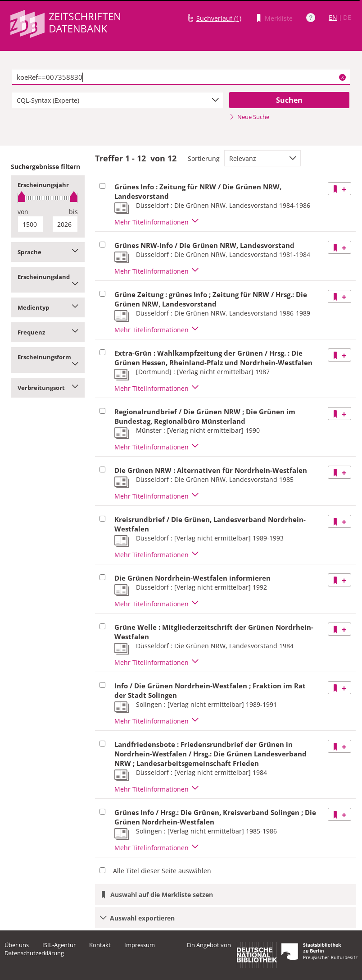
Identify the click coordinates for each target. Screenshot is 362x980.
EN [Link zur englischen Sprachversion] (333, 17)
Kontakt (100, 945)
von (23, 212)
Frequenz (48, 332)
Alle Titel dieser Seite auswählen (162, 871)
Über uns (17, 945)
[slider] (48, 198)
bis (73, 212)
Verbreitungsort (48, 388)
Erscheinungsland (48, 280)
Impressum (140, 945)
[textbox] (181, 77)
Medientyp (48, 307)
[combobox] (118, 100)
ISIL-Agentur (59, 945)
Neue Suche (249, 117)
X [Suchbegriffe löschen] (343, 77)
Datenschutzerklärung (34, 953)
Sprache (48, 252)
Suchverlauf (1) (219, 18)
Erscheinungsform (48, 360)
